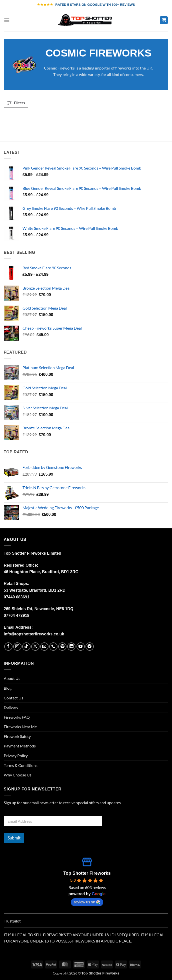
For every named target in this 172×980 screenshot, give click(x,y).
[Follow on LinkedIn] (71, 647)
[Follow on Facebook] (8, 647)
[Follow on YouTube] (81, 647)
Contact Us (13, 698)
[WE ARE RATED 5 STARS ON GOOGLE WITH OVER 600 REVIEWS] (86, 5)
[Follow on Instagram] (17, 647)
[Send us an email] (44, 647)
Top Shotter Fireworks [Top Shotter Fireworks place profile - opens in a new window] (87, 873)
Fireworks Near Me (20, 727)
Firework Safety (17, 736)
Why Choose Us (18, 775)
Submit (14, 838)
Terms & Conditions (21, 765)
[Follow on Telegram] (90, 647)
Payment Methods (20, 746)
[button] (7, 20)
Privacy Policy (16, 756)
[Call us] (53, 647)
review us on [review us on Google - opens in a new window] (87, 902)
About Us (12, 678)
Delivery (11, 707)
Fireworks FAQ (17, 717)
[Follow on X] (35, 647)
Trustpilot (12, 921)
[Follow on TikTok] (26, 647)
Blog (8, 688)
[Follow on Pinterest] (62, 647)
